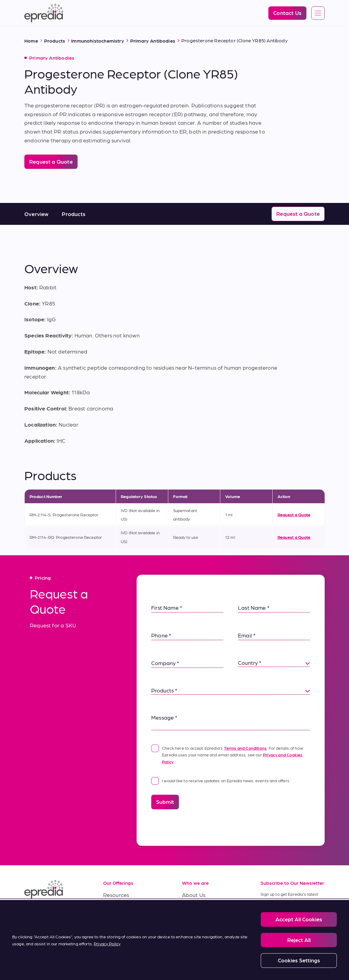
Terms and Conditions (245, 748)
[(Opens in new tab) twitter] (74, 912)
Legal (49, 961)
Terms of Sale (120, 922)
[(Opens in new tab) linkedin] (30, 912)
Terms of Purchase (126, 936)
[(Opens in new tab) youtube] (60, 912)
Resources (116, 895)
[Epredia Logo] (44, 13)
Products (73, 214)
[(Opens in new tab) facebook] (45, 912)
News (189, 922)
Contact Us (196, 936)
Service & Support (126, 908)
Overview (36, 214)
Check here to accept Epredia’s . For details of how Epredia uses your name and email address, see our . (227, 754)
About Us (194, 895)
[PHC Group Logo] (34, 962)
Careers (192, 908)
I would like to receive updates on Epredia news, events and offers (220, 780)
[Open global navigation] (318, 13)
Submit (165, 802)
